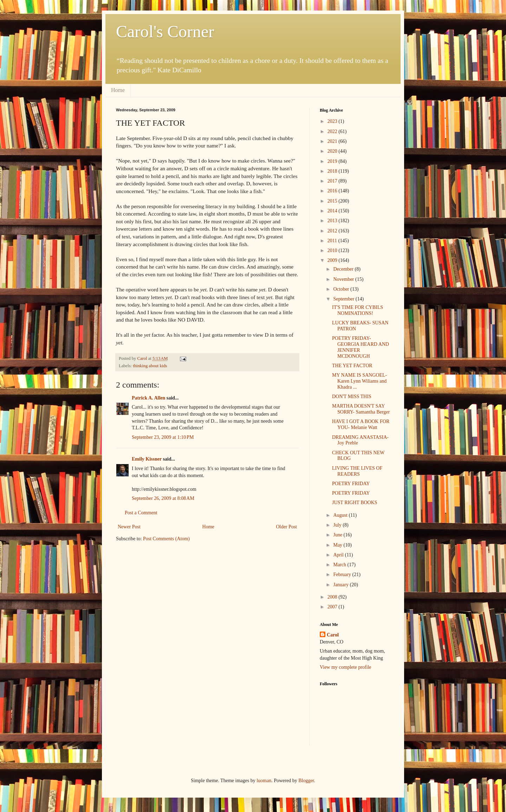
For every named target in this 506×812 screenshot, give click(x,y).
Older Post (287, 527)
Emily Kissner (147, 459)
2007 (333, 607)
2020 (333, 151)
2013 (333, 221)
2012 (333, 231)
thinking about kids (150, 366)
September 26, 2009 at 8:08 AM (163, 498)
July (338, 525)
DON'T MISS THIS (352, 397)
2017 (333, 181)
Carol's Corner (165, 31)
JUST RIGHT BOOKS (355, 503)
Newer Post (129, 527)
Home (118, 90)
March (340, 565)
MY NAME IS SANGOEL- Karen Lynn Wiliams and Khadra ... (359, 381)
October (342, 289)
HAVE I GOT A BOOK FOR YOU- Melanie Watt (361, 424)
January (341, 585)
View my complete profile (346, 667)
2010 (333, 250)
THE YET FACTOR (352, 366)
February (343, 575)
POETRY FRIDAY (351, 484)
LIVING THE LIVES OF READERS (357, 471)
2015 (333, 201)
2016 (333, 191)
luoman (264, 781)
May (338, 545)
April (339, 555)
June (338, 535)
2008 (333, 597)
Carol (333, 635)
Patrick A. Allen (148, 398)
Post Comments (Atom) (166, 539)
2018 (333, 171)
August (341, 515)
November (344, 279)
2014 (333, 211)
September (344, 299)
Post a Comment (141, 513)
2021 (333, 141)
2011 (333, 241)
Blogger (306, 781)
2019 (333, 161)
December (344, 269)
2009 (333, 260)
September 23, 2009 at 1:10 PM (163, 437)
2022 (333, 131)
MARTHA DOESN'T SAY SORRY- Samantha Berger (361, 409)
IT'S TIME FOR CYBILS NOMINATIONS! (358, 310)
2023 (333, 121)
